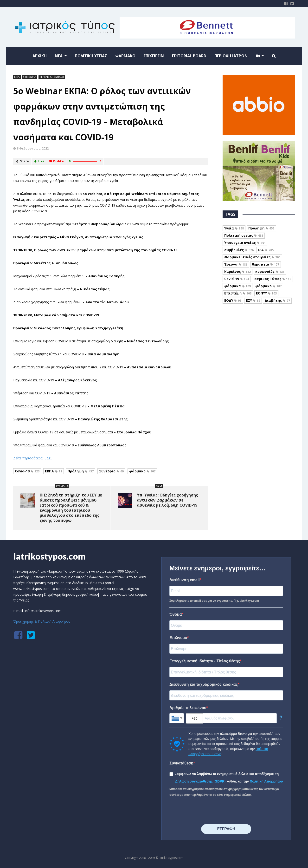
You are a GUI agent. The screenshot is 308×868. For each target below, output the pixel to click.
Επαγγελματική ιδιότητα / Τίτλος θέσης (205, 661)
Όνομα (176, 614)
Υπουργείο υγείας (245, 243)
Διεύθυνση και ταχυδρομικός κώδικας (204, 684)
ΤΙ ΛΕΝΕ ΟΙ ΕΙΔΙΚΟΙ (52, 77)
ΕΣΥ (253, 300)
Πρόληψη (81, 471)
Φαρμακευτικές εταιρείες (252, 257)
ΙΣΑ (266, 250)
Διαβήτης (277, 300)
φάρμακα (237, 286)
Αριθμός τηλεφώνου (188, 708)
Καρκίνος (237, 271)
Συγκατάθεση (181, 763)
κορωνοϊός (270, 271)
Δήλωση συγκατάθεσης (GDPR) (201, 781)
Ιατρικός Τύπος (272, 279)
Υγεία (234, 228)
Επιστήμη (238, 293)
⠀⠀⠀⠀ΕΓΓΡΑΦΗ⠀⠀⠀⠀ (226, 829)
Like (39, 161)
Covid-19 (27, 471)
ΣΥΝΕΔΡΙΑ (30, 77)
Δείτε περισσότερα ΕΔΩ (32, 458)
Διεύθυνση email (185, 580)
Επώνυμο (178, 638)
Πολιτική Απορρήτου (266, 781)
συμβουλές (239, 250)
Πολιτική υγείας (244, 235)
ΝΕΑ (17, 77)
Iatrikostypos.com (49, 556)
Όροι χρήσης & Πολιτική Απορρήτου (42, 621)
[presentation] (206, 811)
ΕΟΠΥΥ (266, 293)
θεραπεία (266, 264)
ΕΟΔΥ (233, 300)
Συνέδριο (111, 471)
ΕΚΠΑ (54, 471)
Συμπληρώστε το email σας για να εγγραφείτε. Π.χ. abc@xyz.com (214, 601)
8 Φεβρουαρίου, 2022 (33, 148)
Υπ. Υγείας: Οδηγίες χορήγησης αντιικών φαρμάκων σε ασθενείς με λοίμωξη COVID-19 (167, 500)
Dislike (57, 161)
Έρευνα (236, 264)
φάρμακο (142, 471)
